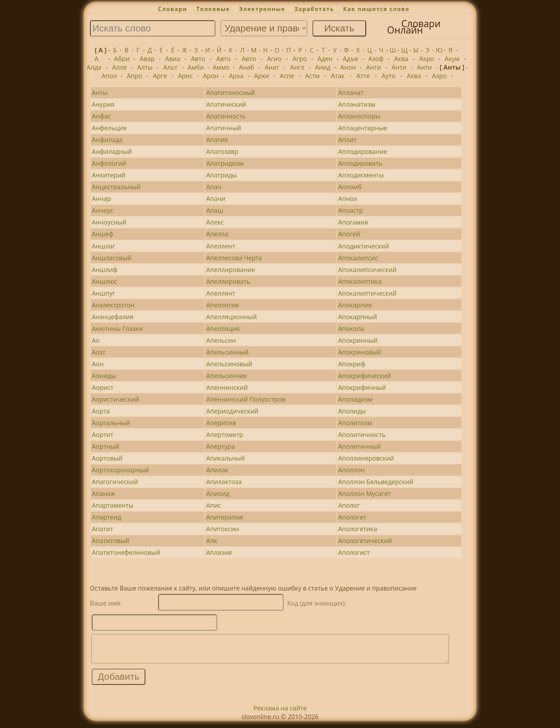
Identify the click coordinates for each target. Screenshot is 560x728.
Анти (374, 67)
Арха (236, 76)
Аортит (102, 435)
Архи (261, 76)
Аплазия (219, 552)
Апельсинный (227, 352)
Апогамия (353, 222)
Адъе (351, 59)
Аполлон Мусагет (365, 493)
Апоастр (351, 210)
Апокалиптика (360, 281)
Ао (96, 340)
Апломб (350, 187)
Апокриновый (360, 352)
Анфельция (109, 128)
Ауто (389, 76)
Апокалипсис (358, 258)
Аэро (439, 76)
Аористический (115, 399)
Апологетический (365, 541)
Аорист (102, 387)
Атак (338, 76)
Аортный (106, 446)
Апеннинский (227, 387)
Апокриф (352, 364)
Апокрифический (365, 376)
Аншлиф (105, 270)
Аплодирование (363, 151)
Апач (214, 187)
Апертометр (224, 435)
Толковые (213, 9)
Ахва (414, 76)
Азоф (376, 59)
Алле (119, 67)
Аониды (104, 376)
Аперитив (221, 423)
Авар (147, 59)
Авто (198, 59)
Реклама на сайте (280, 713)
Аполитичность (362, 435)
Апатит (102, 529)
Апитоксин (222, 529)
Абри (122, 59)
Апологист (354, 552)
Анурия (103, 104)
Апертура (220, 446)
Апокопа (351, 328)
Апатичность (226, 116)
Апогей (349, 234)
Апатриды (221, 175)
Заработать (314, 9)
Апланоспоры (359, 116)
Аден (325, 59)
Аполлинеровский (366, 458)
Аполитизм (355, 423)
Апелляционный (231, 317)
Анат (272, 67)
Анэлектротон (113, 305)
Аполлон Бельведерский (376, 482)
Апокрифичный (362, 387)
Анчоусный (109, 222)
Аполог (349, 505)
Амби (196, 67)
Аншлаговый (112, 258)
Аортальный (111, 423)
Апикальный (225, 458)
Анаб (247, 67)
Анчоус (103, 210)
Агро (300, 59)
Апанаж (104, 493)
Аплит (347, 140)
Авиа (172, 59)
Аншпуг (103, 293)
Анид (323, 67)
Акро (427, 59)
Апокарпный (358, 317)
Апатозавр (222, 151)
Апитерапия (225, 517)
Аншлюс (104, 281)
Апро (134, 76)
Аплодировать (360, 163)
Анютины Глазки (117, 328)
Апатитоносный (230, 92)
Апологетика (358, 529)
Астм (312, 76)
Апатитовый (111, 541)
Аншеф (102, 234)
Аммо (221, 67)
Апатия (217, 140)
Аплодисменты (361, 175)
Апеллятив (222, 305)
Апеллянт (221, 293)
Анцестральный (116, 187)
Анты (100, 92)
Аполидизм (356, 399)
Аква (401, 59)
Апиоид (218, 493)
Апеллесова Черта (234, 258)
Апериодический (232, 411)
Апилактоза (224, 482)
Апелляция (223, 328)
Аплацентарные (363, 128)
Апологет (352, 517)
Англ (297, 67)
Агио (274, 59)
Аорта (101, 411)
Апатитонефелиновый (126, 552)
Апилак (217, 470)
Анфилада (107, 140)
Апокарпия (355, 305)
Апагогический (115, 482)
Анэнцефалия (112, 317)
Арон (211, 76)
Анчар (101, 199)
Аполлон (351, 470)
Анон (348, 67)
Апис (214, 505)
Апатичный (224, 128)
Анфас (101, 116)
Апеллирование (231, 270)
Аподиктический (364, 246)
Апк (212, 541)
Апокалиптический (367, 293)
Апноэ (347, 199)
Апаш (214, 210)
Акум (452, 59)
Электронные (262, 9)
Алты (145, 67)
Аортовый (107, 458)
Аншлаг (103, 246)
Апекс (215, 222)
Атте (363, 76)
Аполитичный (360, 446)
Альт (170, 67)
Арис (185, 76)
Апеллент (221, 246)
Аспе (287, 76)
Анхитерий (109, 175)
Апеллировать (228, 281)
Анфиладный (112, 151)
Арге (160, 76)
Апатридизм (225, 163)
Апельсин (221, 340)
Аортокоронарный (120, 470)
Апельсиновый (229, 364)
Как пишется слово (376, 9)
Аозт (99, 352)
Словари (172, 9)
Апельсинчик (226, 376)
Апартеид (106, 517)
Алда (94, 67)
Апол (109, 76)
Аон (98, 364)
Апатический (226, 104)
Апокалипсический (367, 270)
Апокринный (358, 340)
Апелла (217, 234)
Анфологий (109, 163)
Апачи (216, 199)
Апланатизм (357, 104)
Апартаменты (112, 505)
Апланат (351, 92)
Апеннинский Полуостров (246, 399)
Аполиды (352, 411)
